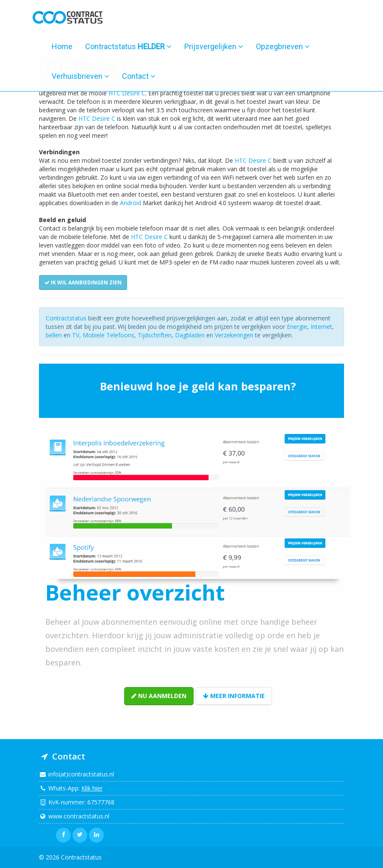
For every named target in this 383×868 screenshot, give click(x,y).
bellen (54, 335)
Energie (297, 327)
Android (130, 203)
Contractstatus (128, 46)
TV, (77, 335)
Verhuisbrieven (80, 76)
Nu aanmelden (159, 696)
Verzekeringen (234, 335)
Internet (321, 327)
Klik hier (92, 788)
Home (62, 46)
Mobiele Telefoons (108, 335)
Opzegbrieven (283, 46)
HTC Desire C (127, 93)
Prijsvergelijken (214, 46)
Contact (139, 76)
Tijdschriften (155, 335)
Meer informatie (234, 696)
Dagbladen (190, 335)
